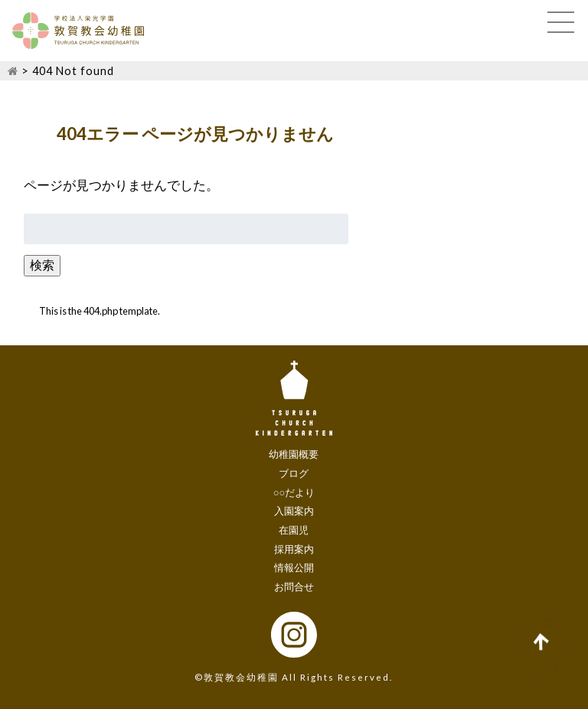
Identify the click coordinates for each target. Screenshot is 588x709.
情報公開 (294, 567)
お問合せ (294, 586)
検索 (42, 265)
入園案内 (294, 511)
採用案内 (294, 549)
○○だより (294, 492)
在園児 (294, 530)
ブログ (294, 473)
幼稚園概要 (294, 454)
